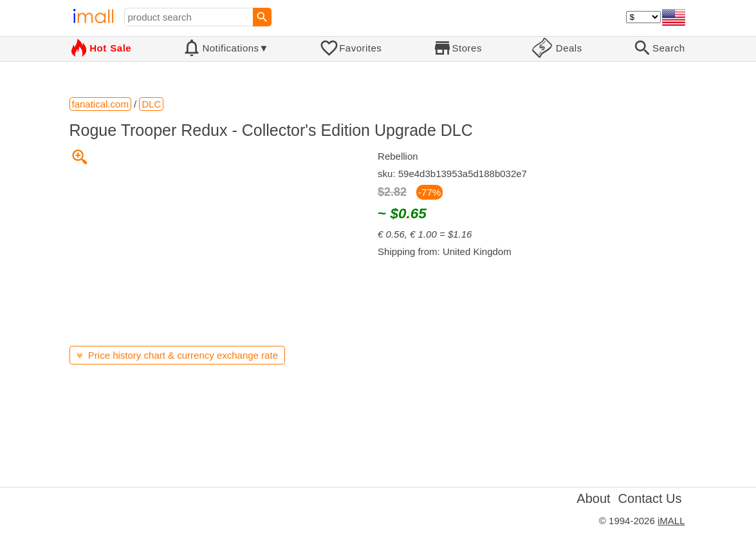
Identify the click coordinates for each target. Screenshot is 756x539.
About (593, 498)
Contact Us (650, 498)
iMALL (671, 521)
